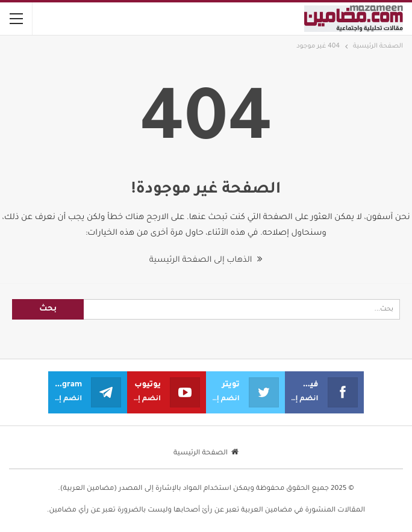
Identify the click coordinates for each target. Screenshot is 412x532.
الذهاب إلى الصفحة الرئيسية (206, 260)
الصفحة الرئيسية (206, 453)
